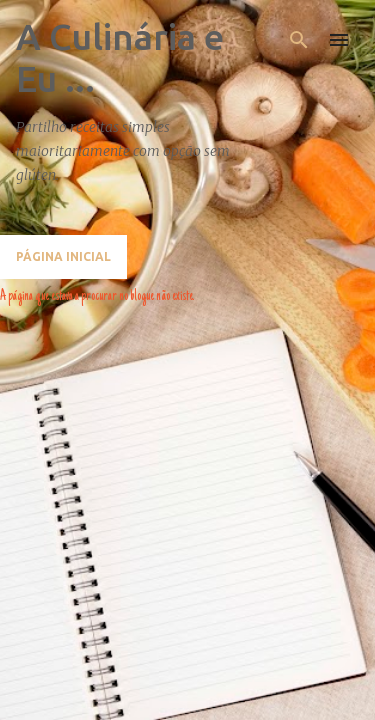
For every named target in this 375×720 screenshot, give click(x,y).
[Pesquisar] (299, 40)
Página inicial (63, 256)
